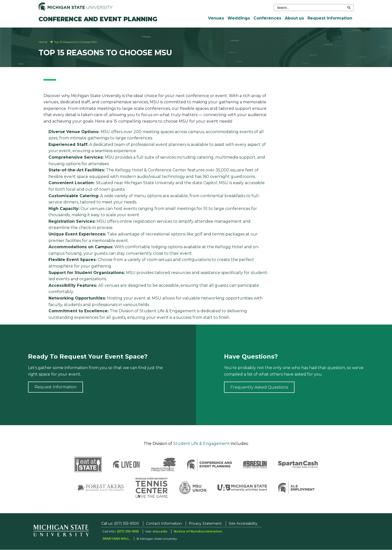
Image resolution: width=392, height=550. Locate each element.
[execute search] (349, 8)
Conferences (267, 18)
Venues (216, 18)
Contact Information (164, 523)
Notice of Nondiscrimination (198, 531)
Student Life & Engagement (201, 444)
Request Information (330, 18)
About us (294, 18)
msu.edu (160, 531)
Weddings (239, 18)
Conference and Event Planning (98, 19)
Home (43, 42)
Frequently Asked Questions (259, 387)
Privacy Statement (205, 523)
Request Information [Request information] (55, 387)
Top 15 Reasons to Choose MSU (75, 42)
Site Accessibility (243, 523)
